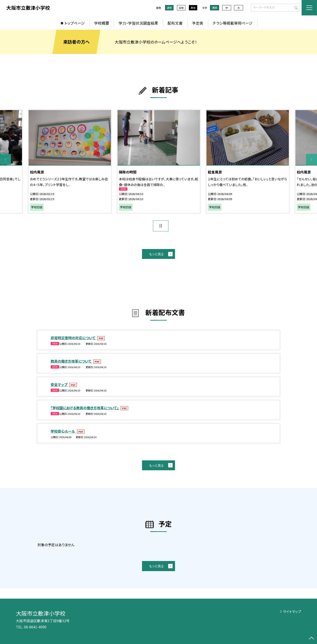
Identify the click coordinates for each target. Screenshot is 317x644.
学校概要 (102, 23)
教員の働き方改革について (71, 361)
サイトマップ (292, 611)
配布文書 (175, 23)
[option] (70, 161)
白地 (181, 8)
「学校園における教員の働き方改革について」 (85, 408)
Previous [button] (6, 159)
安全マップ (59, 384)
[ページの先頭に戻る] (311, 638)
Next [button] (311, 159)
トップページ (75, 23)
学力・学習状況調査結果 (138, 23)
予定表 (198, 23)
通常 (169, 8)
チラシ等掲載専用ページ (233, 23)
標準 (215, 8)
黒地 (193, 8)
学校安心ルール (63, 431)
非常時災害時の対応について (73, 338)
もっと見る (156, 254)
